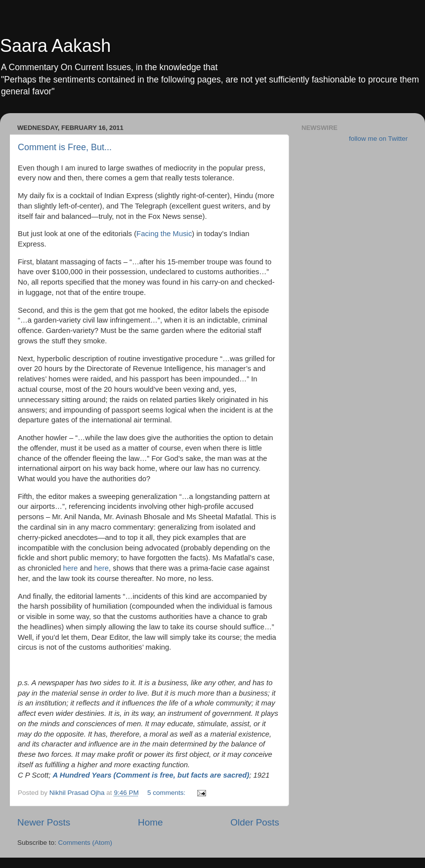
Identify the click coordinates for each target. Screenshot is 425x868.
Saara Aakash (55, 46)
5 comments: (167, 793)
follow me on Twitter (378, 139)
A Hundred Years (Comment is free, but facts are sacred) (151, 775)
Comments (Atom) (85, 843)
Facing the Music (164, 234)
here (71, 568)
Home (150, 822)
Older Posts (255, 822)
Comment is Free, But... (65, 147)
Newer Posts (44, 822)
